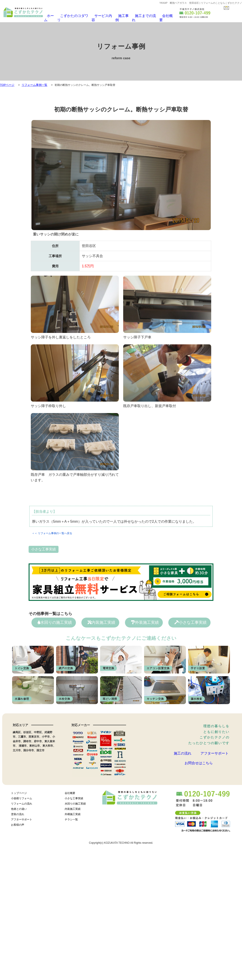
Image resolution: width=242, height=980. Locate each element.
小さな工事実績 (44, 547)
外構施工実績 (73, 813)
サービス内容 (101, 16)
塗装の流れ (18, 813)
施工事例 (120, 16)
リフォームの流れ (22, 802)
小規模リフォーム (22, 797)
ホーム (52, 16)
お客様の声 (18, 823)
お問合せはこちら (199, 767)
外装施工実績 (145, 620)
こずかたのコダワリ (74, 16)
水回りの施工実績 (55, 620)
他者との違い (19, 808)
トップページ (19, 792)
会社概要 (162, 16)
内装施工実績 (101, 620)
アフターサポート (214, 752)
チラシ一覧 (71, 818)
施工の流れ (183, 752)
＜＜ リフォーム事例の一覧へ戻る (52, 531)
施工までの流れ (141, 16)
